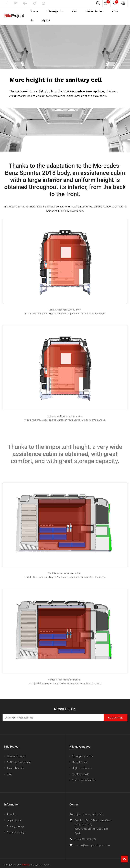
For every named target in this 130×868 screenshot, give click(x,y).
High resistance (82, 764)
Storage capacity (82, 752)
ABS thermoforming (19, 758)
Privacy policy (15, 822)
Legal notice (14, 816)
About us (12, 810)
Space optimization (84, 776)
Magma (25, 860)
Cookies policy (16, 828)
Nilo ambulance (17, 752)
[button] (112, 14)
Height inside (80, 758)
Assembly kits (15, 764)
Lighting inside (81, 770)
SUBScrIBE (116, 713)
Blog (10, 770)
